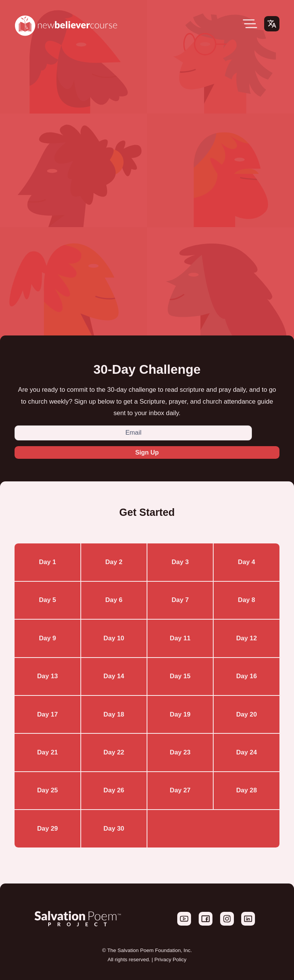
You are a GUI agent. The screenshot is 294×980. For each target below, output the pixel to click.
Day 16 (247, 677)
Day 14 (114, 677)
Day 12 (247, 639)
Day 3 (180, 562)
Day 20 (247, 714)
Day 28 (247, 791)
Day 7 (180, 600)
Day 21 (47, 753)
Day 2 (114, 562)
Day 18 (114, 714)
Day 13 (47, 677)
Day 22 (114, 753)
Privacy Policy (170, 960)
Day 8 (247, 600)
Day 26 (114, 791)
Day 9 (48, 639)
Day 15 (180, 677)
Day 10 (114, 639)
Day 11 (180, 639)
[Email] (133, 433)
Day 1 (48, 562)
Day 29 (47, 829)
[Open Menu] (250, 24)
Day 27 (180, 791)
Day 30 (114, 829)
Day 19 (180, 714)
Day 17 (47, 714)
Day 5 (48, 600)
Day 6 (114, 600)
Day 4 (247, 562)
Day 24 (247, 753)
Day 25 (47, 791)
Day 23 (180, 753)
